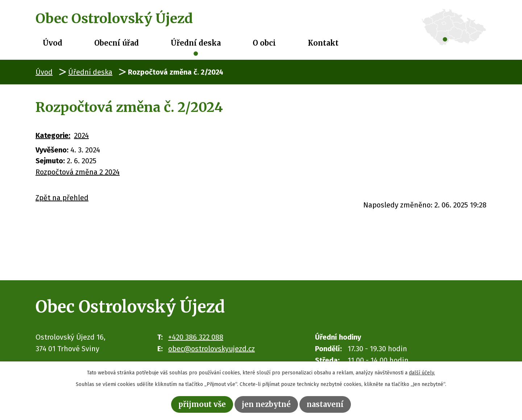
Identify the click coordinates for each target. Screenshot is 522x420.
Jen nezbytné (266, 404)
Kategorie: (53, 135)
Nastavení (325, 404)
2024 (81, 135)
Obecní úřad (117, 43)
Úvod (53, 43)
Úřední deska (196, 43)
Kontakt (323, 43)
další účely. (422, 373)
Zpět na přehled (62, 198)
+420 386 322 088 (196, 337)
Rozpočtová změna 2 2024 (78, 172)
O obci (264, 43)
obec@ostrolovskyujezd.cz (212, 349)
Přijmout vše (202, 404)
